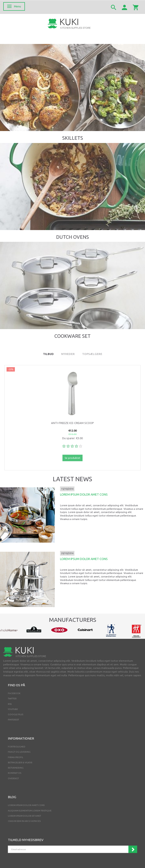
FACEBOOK (14, 693)
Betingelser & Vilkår (20, 763)
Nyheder (68, 354)
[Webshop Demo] (69, 23)
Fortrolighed (17, 747)
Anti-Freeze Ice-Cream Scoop (72, 423)
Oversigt (13, 778)
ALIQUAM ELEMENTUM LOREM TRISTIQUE (30, 811)
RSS (10, 704)
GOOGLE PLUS (16, 714)
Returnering (16, 768)
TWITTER (12, 699)
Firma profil (16, 757)
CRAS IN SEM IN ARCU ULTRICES (24, 821)
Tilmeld (133, 849)
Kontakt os (15, 773)
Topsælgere (92, 354)
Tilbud (48, 354)
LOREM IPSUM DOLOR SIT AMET (24, 816)
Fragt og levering (19, 752)
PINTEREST (13, 720)
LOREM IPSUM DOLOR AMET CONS (84, 495)
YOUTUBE (13, 709)
